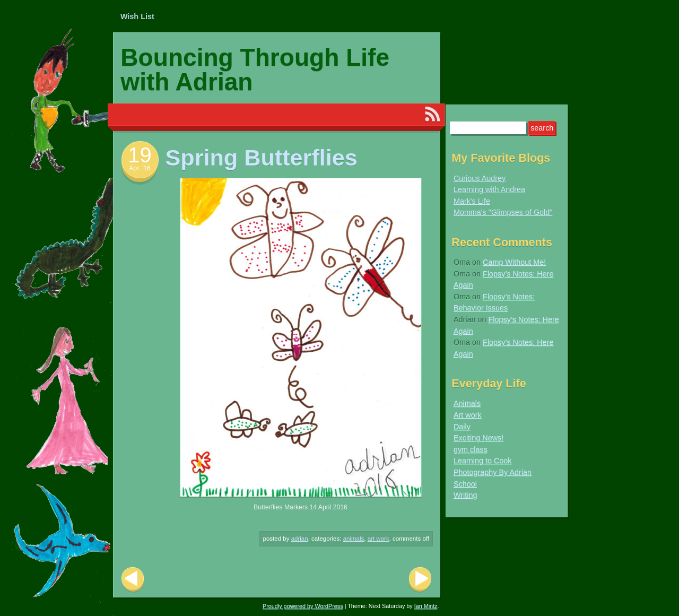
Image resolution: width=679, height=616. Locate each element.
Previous (133, 580)
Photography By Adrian (493, 472)
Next (420, 580)
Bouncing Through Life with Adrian (255, 70)
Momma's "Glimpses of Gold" (503, 212)
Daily (462, 427)
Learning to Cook (483, 461)
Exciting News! (478, 438)
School (465, 484)
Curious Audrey (480, 178)
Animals (354, 539)
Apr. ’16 (140, 168)
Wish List (137, 16)
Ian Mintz (426, 606)
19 (140, 155)
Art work (378, 539)
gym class (471, 449)
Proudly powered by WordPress (303, 606)
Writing (465, 495)
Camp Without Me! (514, 262)
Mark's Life (472, 201)
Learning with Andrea (489, 189)
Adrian (300, 539)
